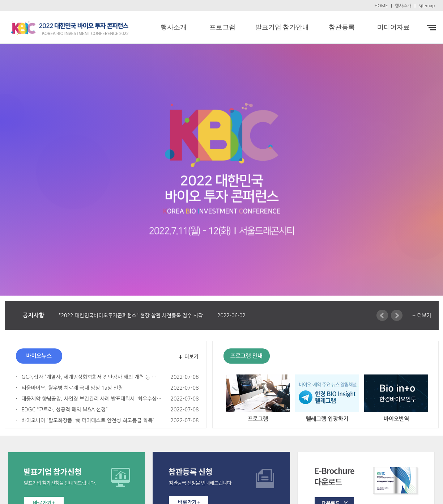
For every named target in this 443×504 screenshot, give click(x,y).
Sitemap (427, 6)
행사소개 (403, 6)
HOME (381, 6)
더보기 (191, 357)
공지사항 (34, 315)
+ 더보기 (422, 315)
